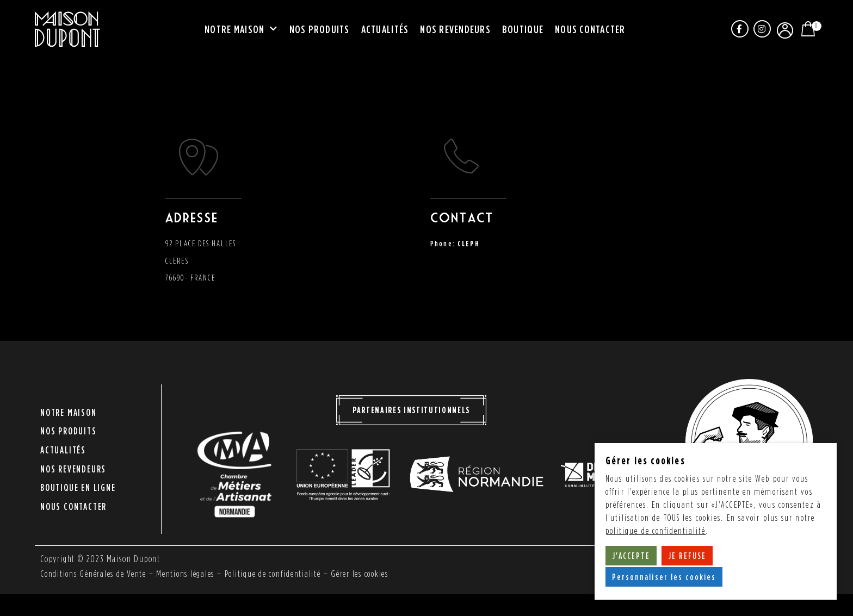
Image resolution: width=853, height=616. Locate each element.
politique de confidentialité (656, 531)
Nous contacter (590, 29)
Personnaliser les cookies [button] (665, 577)
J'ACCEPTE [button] (631, 556)
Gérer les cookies (374, 573)
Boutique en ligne (78, 481)
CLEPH (469, 243)
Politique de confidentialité (283, 573)
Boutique (523, 29)
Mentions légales (192, 573)
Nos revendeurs (455, 29)
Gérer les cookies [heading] (645, 460)
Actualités (385, 29)
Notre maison (241, 30)
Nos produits (320, 29)
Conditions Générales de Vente (96, 573)
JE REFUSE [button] (687, 556)
